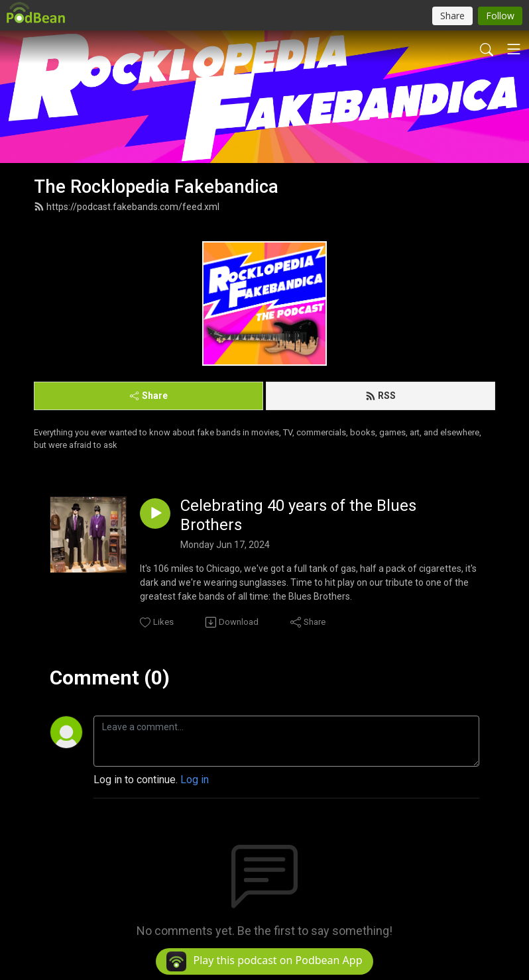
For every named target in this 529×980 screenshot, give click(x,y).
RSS (381, 396)
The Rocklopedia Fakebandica (156, 187)
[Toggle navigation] (514, 49)
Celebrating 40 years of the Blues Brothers (298, 515)
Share (149, 396)
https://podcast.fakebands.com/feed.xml (127, 207)
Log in (195, 780)
